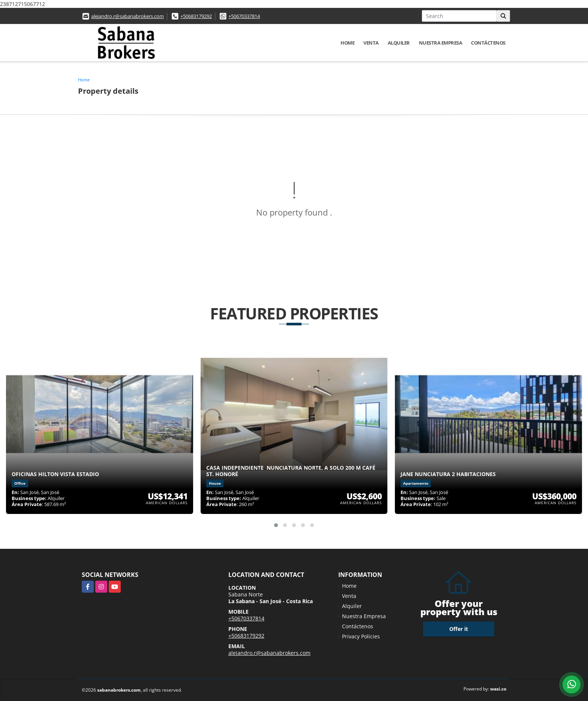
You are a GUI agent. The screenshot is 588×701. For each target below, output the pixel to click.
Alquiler (399, 43)
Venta (371, 43)
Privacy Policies (361, 636)
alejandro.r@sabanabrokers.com (127, 16)
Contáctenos (488, 43)
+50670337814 (244, 16)
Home (347, 43)
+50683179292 (196, 16)
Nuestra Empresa (441, 43)
